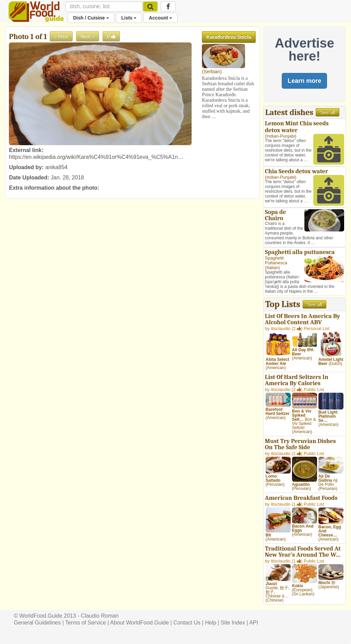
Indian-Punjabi (281, 136)
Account (160, 18)
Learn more (304, 81)
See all (328, 112)
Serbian (212, 72)
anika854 (56, 167)
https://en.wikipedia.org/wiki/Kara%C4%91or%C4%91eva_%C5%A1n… (96, 157)
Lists (129, 18)
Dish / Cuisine (91, 18)
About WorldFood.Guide (139, 623)
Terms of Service (86, 623)
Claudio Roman (100, 616)
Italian (272, 268)
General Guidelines (37, 623)
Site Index (233, 623)
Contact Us (187, 623)
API (254, 623)
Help (211, 623)
